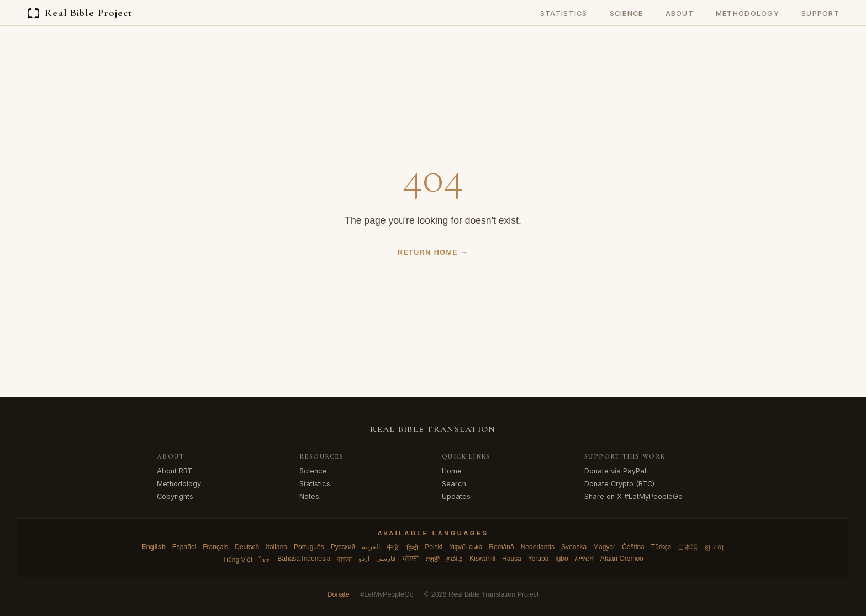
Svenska (574, 547)
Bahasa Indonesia (304, 559)
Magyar (604, 547)
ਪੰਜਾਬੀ (411, 559)
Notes (309, 496)
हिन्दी (412, 548)
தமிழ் (455, 559)
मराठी (433, 560)
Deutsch (247, 547)
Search (454, 484)
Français (215, 547)
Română (501, 547)
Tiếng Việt (237, 560)
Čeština (633, 547)
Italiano (276, 547)
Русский (343, 547)
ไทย (265, 560)
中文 (393, 547)
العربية (371, 547)
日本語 (688, 547)
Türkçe (661, 547)
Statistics (564, 14)
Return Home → (433, 252)
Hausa (512, 559)
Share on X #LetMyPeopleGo (633, 496)
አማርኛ (584, 559)
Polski (434, 547)
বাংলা (344, 560)
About (680, 14)
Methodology (748, 14)
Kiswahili (482, 559)
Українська (466, 547)
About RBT (175, 471)
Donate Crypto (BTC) (619, 484)
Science (627, 14)
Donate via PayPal (615, 471)
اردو (364, 559)
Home (452, 471)
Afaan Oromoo (622, 559)
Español (184, 547)
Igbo (561, 559)
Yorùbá (538, 559)
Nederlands (538, 547)
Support (820, 14)
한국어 (714, 547)
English (154, 547)
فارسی (386, 559)
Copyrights (175, 496)
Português (309, 547)
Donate (339, 594)
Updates (456, 496)
